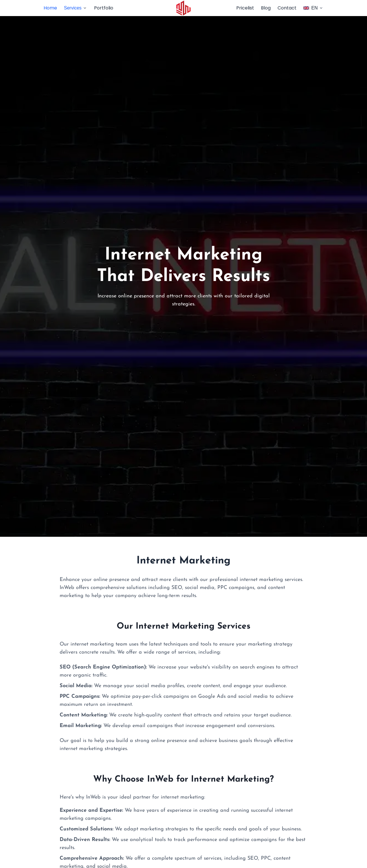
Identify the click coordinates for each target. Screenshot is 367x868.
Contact (287, 8)
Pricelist (245, 8)
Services (76, 8)
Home (50, 8)
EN (313, 8)
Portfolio (104, 8)
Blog (266, 8)
